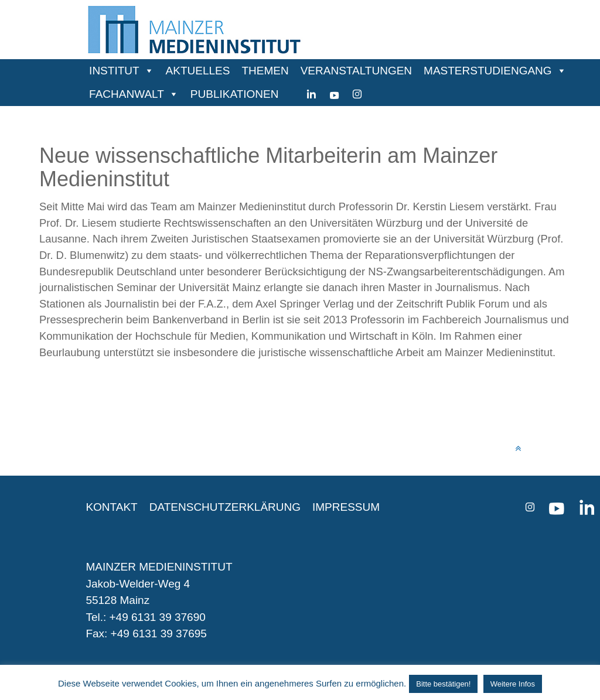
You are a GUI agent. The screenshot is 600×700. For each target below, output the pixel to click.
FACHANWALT (127, 94)
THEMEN (265, 71)
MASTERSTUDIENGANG (488, 71)
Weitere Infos (513, 684)
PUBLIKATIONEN (235, 94)
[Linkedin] (311, 94)
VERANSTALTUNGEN (356, 71)
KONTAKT (111, 507)
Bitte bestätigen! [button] (443, 684)
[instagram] (357, 94)
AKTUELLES (198, 71)
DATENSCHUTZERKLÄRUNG (225, 507)
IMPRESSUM (346, 507)
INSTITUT (114, 71)
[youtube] (334, 94)
